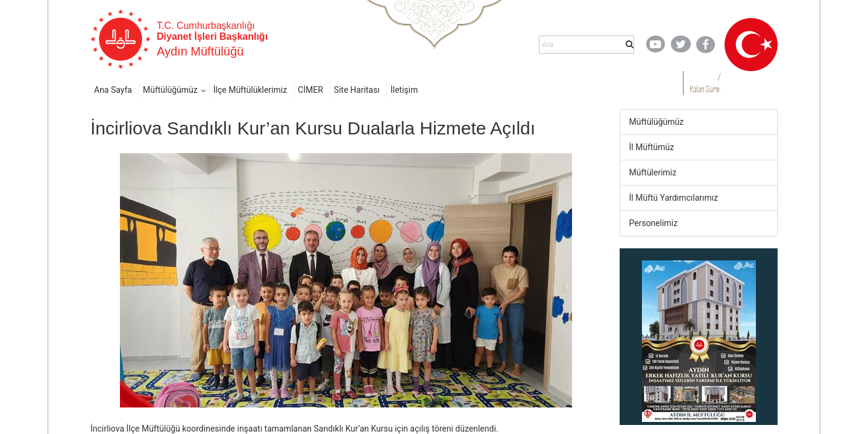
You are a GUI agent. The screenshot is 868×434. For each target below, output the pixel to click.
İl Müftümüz (652, 147)
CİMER (310, 90)
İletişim (404, 90)
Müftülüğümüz (170, 90)
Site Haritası (357, 90)
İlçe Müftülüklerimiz (250, 90)
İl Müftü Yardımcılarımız (674, 198)
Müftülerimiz (653, 172)
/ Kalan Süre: (705, 83)
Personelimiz (654, 223)
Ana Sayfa (113, 90)
